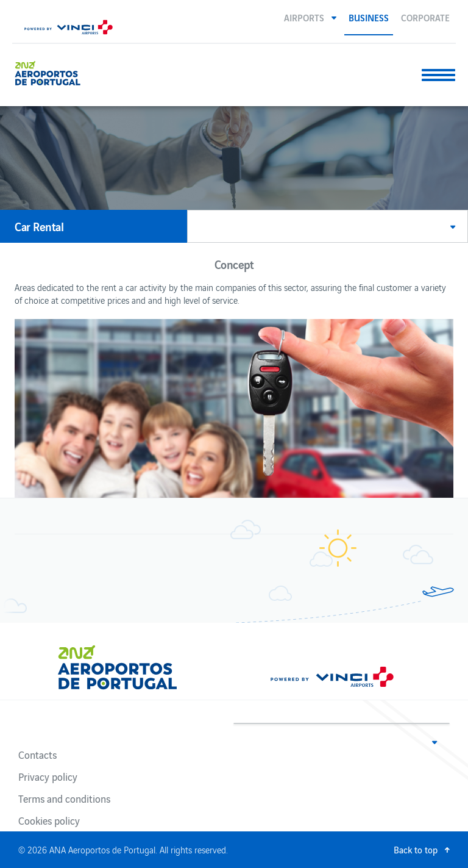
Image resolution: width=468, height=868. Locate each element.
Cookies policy (49, 820)
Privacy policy (48, 777)
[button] (310, 17)
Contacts (37, 755)
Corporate (425, 17)
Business (369, 17)
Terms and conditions (64, 798)
